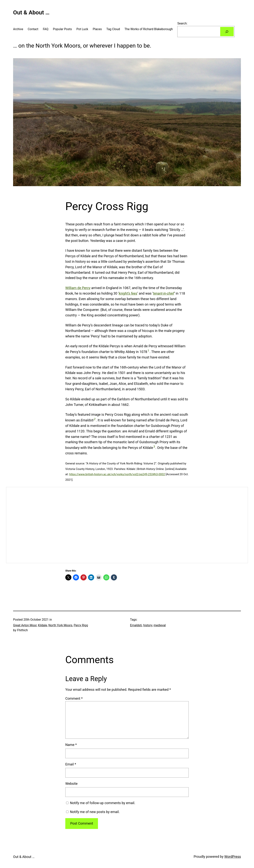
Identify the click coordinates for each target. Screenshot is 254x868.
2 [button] (95, 419)
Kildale (43, 625)
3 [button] (154, 447)
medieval (160, 625)
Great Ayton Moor (25, 625)
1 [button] (148, 351)
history (148, 625)
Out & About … (31, 12)
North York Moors (60, 625)
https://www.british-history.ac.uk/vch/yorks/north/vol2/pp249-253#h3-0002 (117, 474)
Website (71, 784)
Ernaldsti (136, 625)
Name (71, 745)
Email (71, 764)
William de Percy (78, 288)
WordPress (233, 857)
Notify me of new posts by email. (95, 812)
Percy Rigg (81, 625)
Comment (74, 698)
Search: (182, 23)
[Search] (227, 32)
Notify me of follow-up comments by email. (103, 803)
